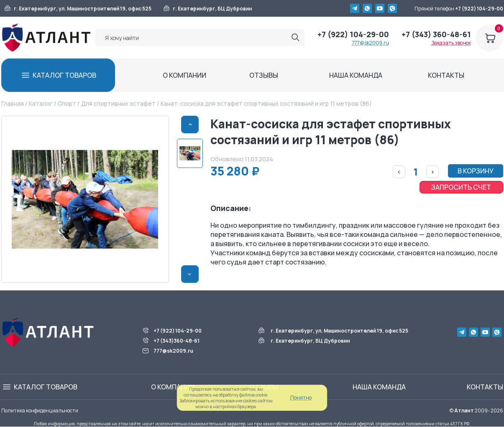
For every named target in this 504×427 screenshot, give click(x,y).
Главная (13, 103)
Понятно (301, 398)
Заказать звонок (451, 43)
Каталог (41, 103)
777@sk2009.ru (371, 43)
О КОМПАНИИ (184, 75)
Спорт (67, 103)
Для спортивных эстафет (118, 103)
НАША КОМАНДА (356, 75)
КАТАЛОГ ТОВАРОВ (64, 75)
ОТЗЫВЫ (264, 75)
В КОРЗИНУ (476, 171)
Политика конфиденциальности (40, 410)
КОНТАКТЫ (446, 75)
